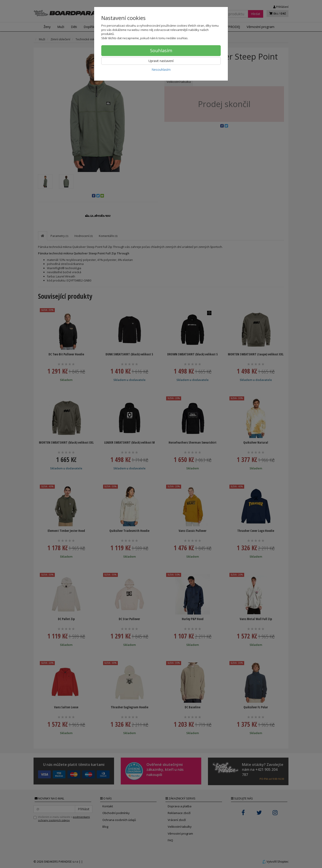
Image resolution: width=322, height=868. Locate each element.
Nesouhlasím (161, 70)
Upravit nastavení (161, 61)
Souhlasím (161, 50)
